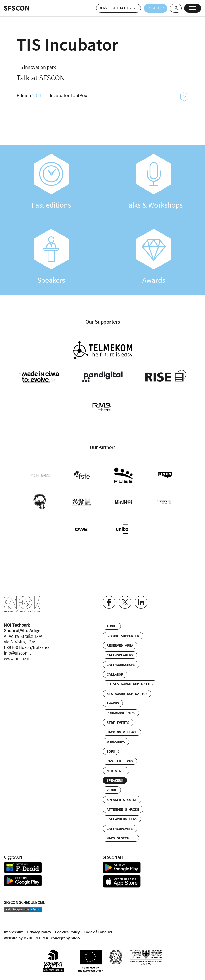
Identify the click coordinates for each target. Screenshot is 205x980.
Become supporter (123, 632)
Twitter (125, 598)
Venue (112, 786)
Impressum (14, 928)
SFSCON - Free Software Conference (17, 8)
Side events (118, 719)
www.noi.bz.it (17, 655)
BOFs (111, 748)
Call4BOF (115, 671)
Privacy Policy (39, 928)
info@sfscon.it (17, 649)
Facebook (109, 598)
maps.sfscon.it (121, 835)
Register (152, 8)
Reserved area (120, 642)
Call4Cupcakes (120, 825)
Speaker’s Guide (122, 796)
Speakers (51, 257)
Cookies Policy (67, 928)
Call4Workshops (121, 661)
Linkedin (141, 598)
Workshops (116, 738)
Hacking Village (122, 729)
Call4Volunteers (122, 815)
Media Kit (116, 767)
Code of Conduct (98, 928)
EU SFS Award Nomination (130, 680)
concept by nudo (65, 934)
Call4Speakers (120, 651)
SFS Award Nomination (127, 690)
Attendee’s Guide (123, 806)
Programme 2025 (121, 709)
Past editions (51, 182)
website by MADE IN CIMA (26, 934)
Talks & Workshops (154, 182)
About (112, 623)
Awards (154, 257)
